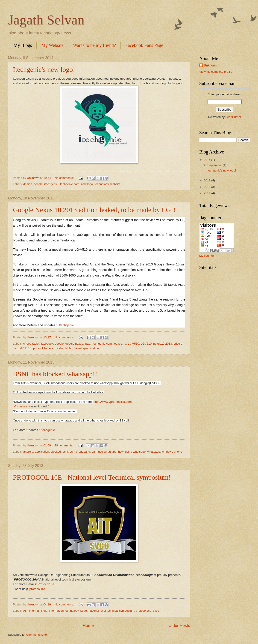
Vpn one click (23, 406)
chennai (34, 611)
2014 (208, 160)
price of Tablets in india (48, 348)
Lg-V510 (133, 344)
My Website (52, 45)
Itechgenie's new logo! (44, 69)
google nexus (74, 344)
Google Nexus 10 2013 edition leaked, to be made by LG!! (94, 210)
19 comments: (64, 445)
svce (156, 611)
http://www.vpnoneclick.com (113, 402)
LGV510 (146, 344)
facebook (47, 344)
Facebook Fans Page (144, 45)
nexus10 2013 (163, 344)
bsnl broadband (80, 452)
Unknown (211, 65)
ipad (87, 344)
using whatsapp (135, 452)
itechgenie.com (69, 184)
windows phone (172, 452)
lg (125, 344)
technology (101, 184)
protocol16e (38, 589)
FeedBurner (233, 117)
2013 (208, 180)
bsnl (65, 452)
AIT (25, 611)
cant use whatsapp (104, 452)
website (115, 184)
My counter (207, 256)
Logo (84, 611)
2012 (208, 187)
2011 (208, 193)
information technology (64, 611)
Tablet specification (86, 348)
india (44, 611)
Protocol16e (46, 584)
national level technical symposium (111, 611)
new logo (87, 184)
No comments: (65, 178)
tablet (69, 348)
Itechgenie (66, 325)
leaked (118, 344)
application (42, 452)
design (28, 184)
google (38, 184)
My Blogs (23, 45)
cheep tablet (31, 344)
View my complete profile (216, 72)
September (215, 165)
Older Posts (179, 626)
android (28, 452)
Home (88, 626)
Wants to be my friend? (94, 45)
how (121, 452)
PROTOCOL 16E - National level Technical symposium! (92, 477)
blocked (56, 452)
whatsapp (154, 452)
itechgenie (51, 184)
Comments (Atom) (38, 635)
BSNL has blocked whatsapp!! (55, 374)
